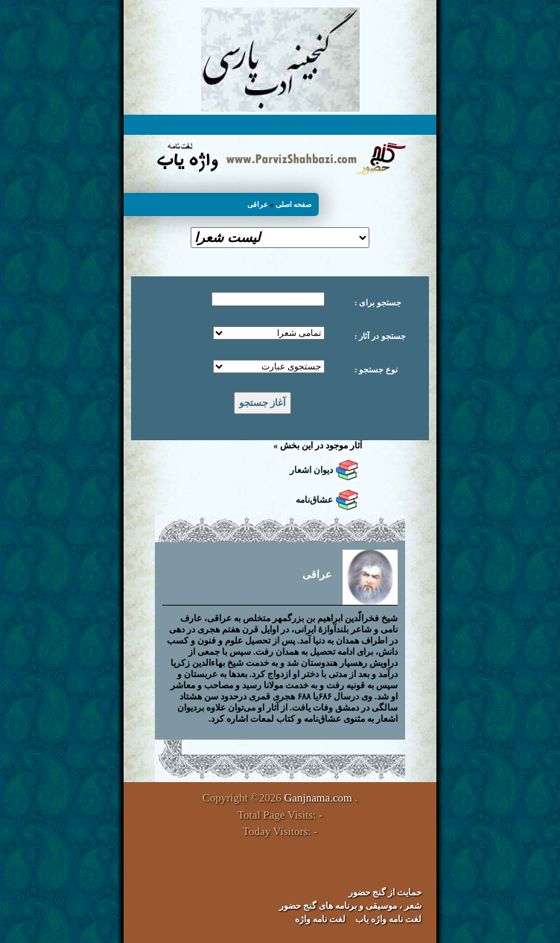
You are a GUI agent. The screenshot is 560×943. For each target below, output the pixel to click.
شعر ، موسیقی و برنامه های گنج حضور (350, 906)
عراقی (258, 204)
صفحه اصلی (294, 204)
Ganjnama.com (318, 798)
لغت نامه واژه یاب (388, 919)
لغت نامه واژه (320, 919)
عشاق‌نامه (314, 500)
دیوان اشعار (311, 470)
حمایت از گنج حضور (385, 892)
